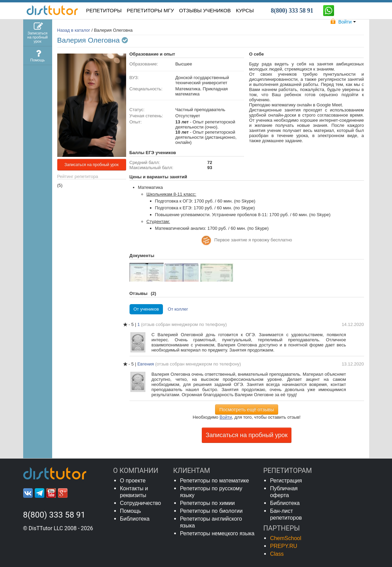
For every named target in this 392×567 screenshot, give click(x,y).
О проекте (133, 481)
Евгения (146, 364)
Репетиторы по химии (207, 503)
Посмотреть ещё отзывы (247, 409)
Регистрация (286, 481)
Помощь (131, 511)
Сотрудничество (141, 503)
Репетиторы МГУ (150, 10)
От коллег (178, 309)
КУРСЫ (245, 10)
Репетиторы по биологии (211, 511)
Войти (226, 417)
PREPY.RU (284, 546)
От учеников (146, 309)
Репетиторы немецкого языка (217, 533)
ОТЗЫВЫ (205, 10)
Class (277, 554)
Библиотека (135, 519)
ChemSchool (286, 538)
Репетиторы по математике (215, 481)
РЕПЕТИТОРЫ (104, 10)
